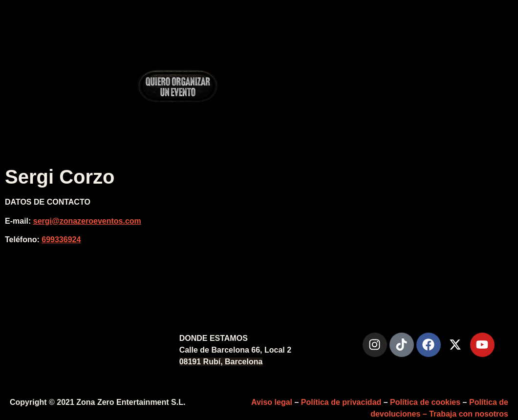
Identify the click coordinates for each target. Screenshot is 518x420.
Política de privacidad (341, 402)
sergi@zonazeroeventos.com (87, 221)
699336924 (61, 240)
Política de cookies (425, 402)
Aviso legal (272, 402)
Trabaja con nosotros (469, 414)
